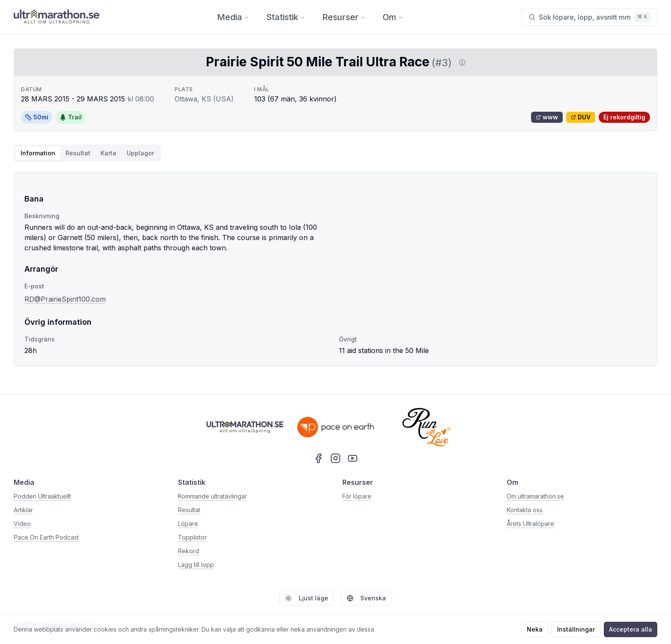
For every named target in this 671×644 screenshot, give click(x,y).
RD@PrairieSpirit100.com (65, 299)
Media (233, 17)
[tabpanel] (335, 269)
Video (22, 524)
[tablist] (87, 153)
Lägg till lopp (196, 565)
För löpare (357, 496)
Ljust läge (307, 598)
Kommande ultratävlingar (212, 496)
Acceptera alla (631, 629)
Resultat (189, 510)
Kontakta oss (525, 510)
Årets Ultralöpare (530, 524)
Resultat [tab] (78, 153)
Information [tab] (38, 153)
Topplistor (192, 537)
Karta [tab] (108, 153)
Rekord (189, 551)
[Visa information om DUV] (460, 62)
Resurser (344, 17)
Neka (535, 629)
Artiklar (23, 510)
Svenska (366, 598)
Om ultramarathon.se (535, 496)
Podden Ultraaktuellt (42, 496)
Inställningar (576, 629)
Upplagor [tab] (140, 153)
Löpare (188, 524)
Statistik (286, 17)
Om (393, 17)
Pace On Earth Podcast (46, 537)
